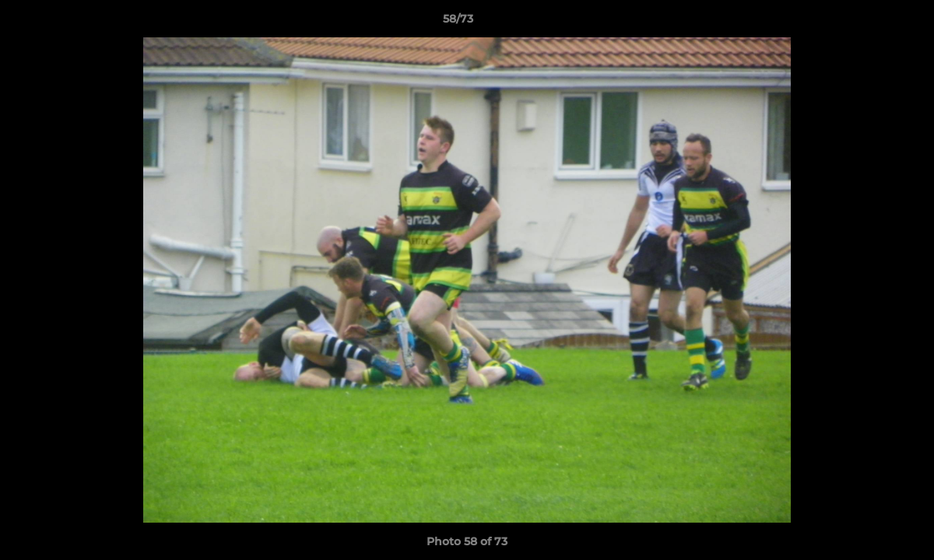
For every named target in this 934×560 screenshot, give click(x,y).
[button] (869, 23)
